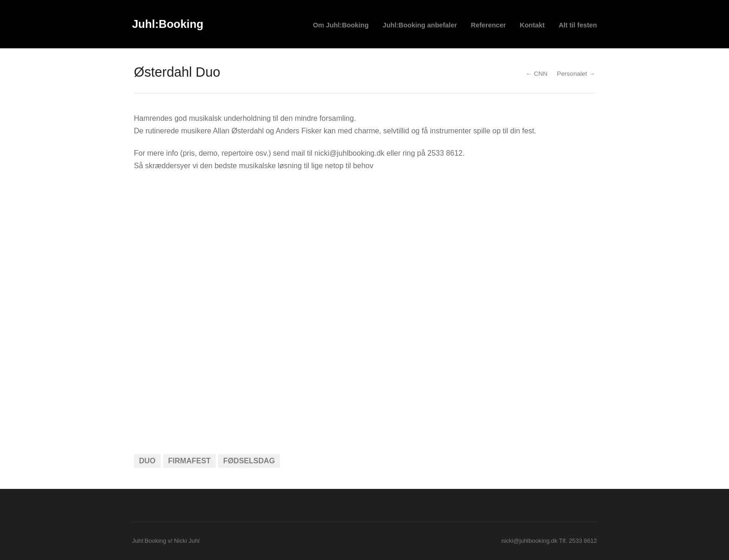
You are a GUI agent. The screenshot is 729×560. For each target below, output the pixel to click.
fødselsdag (249, 461)
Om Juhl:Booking (341, 25)
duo (147, 461)
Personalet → (576, 74)
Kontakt (532, 25)
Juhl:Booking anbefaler (420, 25)
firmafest (190, 461)
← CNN (537, 74)
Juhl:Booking (168, 24)
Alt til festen (578, 25)
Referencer (488, 25)
